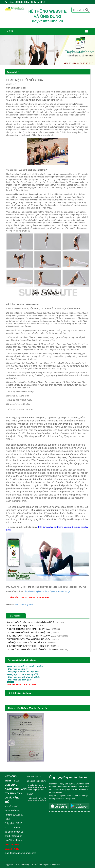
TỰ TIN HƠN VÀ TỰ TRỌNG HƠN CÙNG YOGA (34, 639)
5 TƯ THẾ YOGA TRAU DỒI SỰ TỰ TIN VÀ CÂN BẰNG (38, 636)
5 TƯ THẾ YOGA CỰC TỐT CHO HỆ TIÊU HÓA (34, 646)
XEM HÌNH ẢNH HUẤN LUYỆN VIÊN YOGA (29, 699)
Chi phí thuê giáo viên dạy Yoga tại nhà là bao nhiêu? (36, 622)
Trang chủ (12, 72)
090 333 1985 (22, 2)
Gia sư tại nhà (27, 864)
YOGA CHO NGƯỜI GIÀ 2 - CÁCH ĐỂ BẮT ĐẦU (34, 629)
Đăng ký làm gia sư (36, 785)
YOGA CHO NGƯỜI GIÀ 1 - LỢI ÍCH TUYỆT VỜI (34, 632)
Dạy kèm (56, 864)
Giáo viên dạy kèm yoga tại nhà (27, 626)
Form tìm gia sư (34, 777)
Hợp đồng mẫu (34, 790)
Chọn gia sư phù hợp (36, 781)
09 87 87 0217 (38, 2)
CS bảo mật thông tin (36, 798)
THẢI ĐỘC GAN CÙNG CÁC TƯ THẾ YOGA (32, 643)
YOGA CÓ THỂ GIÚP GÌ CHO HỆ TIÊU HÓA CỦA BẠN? (38, 649)
